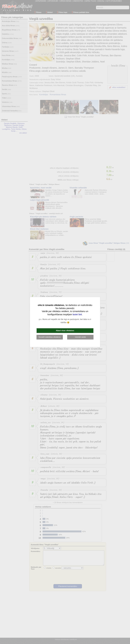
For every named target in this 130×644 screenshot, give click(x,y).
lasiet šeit (77, 314)
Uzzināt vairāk (80, 337)
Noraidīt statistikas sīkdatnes (50, 337)
